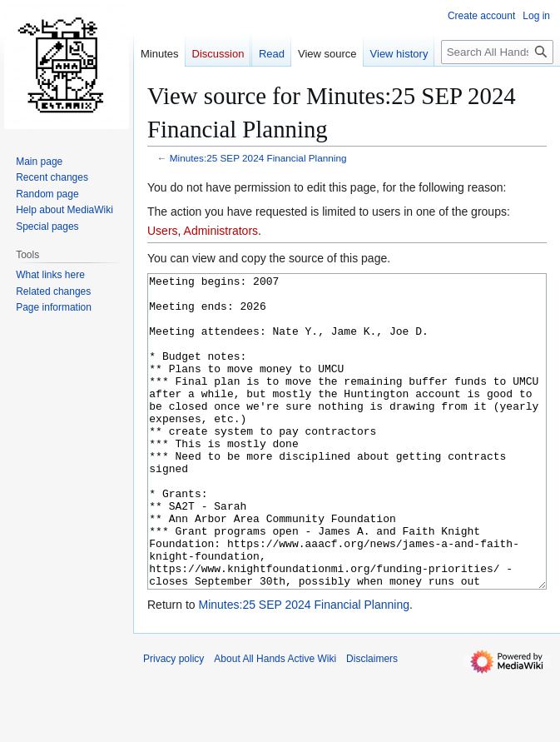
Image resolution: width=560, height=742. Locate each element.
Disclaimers (372, 721)
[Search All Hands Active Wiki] (497, 52)
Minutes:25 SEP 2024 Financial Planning (258, 158)
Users (163, 231)
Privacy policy (173, 721)
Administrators (221, 231)
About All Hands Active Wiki (275, 721)
